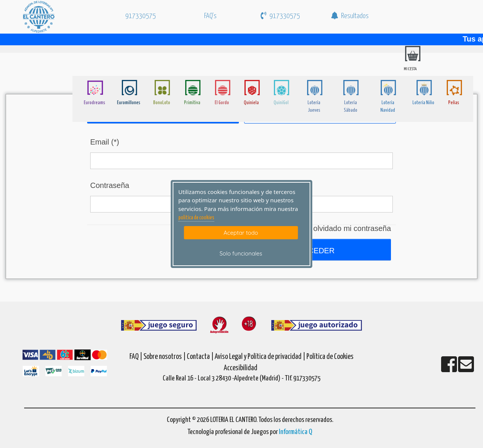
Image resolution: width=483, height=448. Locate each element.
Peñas (454, 103)
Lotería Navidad (388, 107)
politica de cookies (196, 218)
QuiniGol (281, 103)
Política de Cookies (330, 357)
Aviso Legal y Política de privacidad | (261, 357)
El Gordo (222, 103)
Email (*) (105, 142)
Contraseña (110, 185)
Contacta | (200, 357)
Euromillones (129, 103)
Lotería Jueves (314, 107)
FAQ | (136, 357)
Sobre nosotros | (165, 357)
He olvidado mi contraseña (346, 228)
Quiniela (251, 103)
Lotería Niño (423, 103)
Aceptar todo (241, 233)
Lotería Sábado (351, 107)
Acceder (315, 251)
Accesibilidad (241, 368)
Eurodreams (95, 103)
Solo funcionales (241, 253)
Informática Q (295, 432)
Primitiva (192, 103)
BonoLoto (162, 103)
